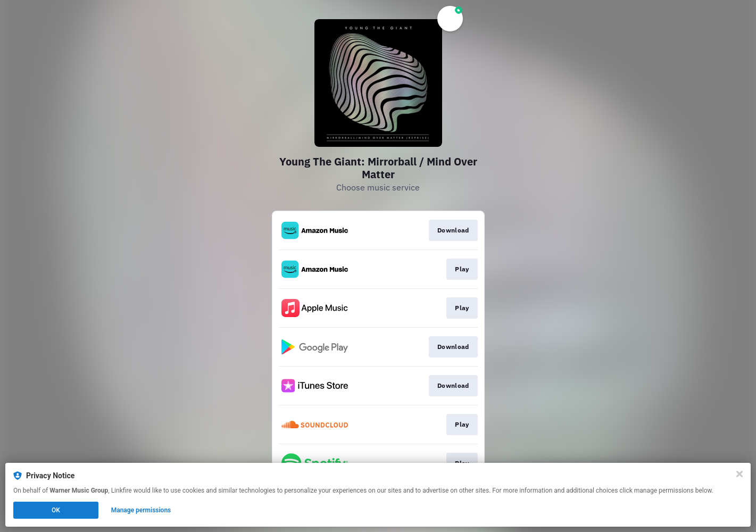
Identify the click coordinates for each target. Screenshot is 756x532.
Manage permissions (141, 510)
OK (56, 510)
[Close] (740, 474)
